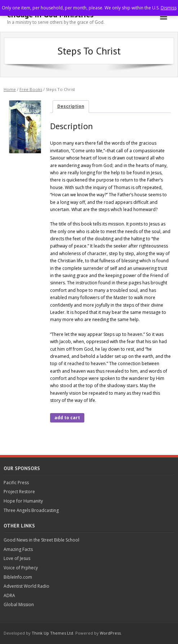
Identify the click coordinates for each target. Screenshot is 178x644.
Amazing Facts (18, 549)
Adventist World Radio (26, 586)
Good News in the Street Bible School (41, 540)
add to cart (67, 418)
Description (71, 106)
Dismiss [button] (169, 8)
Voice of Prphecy (21, 568)
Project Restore (19, 492)
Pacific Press (16, 483)
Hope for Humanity (23, 501)
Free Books (31, 89)
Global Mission (19, 604)
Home (10, 89)
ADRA (9, 595)
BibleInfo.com (18, 577)
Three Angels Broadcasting (31, 510)
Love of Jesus (17, 558)
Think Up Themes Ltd (52, 633)
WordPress (110, 633)
